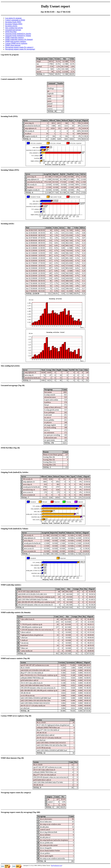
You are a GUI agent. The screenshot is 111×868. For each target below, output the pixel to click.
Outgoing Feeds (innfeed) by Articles (18, 34)
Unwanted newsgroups (13, 30)
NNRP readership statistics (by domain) (19, 39)
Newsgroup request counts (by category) (19, 47)
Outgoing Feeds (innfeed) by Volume (18, 36)
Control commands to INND (15, 20)
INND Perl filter (11, 32)
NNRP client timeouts (13, 45)
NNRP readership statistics (15, 37)
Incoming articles (11, 26)
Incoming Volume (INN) (14, 24)
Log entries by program (13, 18)
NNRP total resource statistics (16, 41)
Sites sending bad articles (14, 28)
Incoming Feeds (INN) (13, 22)
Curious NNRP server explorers (16, 43)
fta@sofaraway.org (57, 865)
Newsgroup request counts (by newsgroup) (20, 49)
